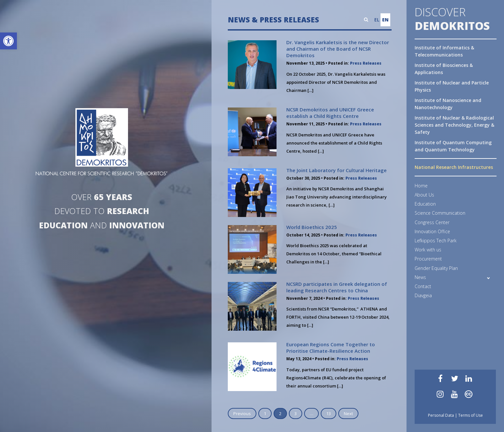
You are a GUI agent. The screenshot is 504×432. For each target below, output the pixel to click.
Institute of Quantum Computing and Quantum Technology (453, 146)
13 (329, 413)
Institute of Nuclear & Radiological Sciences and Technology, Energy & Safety (454, 125)
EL (377, 20)
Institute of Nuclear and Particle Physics (452, 86)
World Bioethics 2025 (312, 227)
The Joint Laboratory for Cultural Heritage (336, 170)
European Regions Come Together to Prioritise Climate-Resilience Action (331, 348)
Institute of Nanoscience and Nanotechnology (448, 104)
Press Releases (366, 63)
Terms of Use (471, 415)
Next (348, 413)
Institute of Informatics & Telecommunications (444, 51)
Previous (242, 413)
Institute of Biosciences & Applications (444, 69)
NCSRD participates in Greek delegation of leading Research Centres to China (337, 287)
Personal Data (441, 415)
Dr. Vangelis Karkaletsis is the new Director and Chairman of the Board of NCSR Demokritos (338, 49)
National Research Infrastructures (454, 167)
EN (385, 20)
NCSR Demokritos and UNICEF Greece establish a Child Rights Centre (330, 113)
